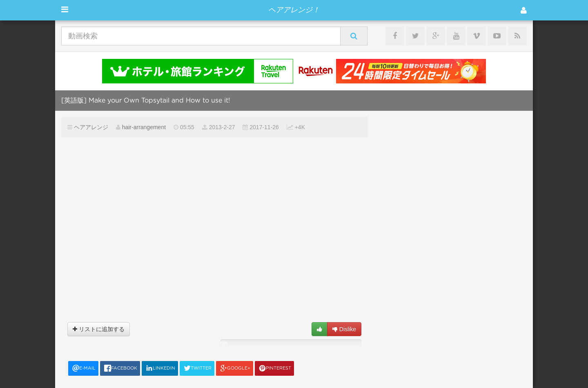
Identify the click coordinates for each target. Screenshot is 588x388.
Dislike (344, 329)
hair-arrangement (144, 127)
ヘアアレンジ (91, 127)
